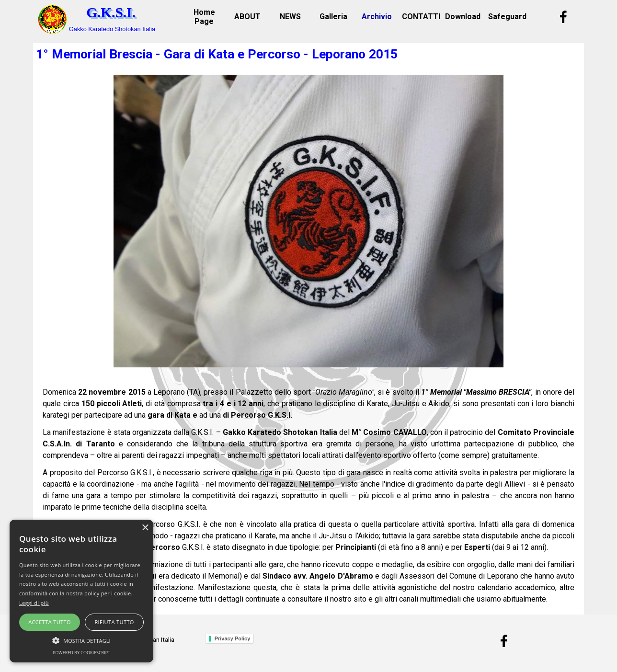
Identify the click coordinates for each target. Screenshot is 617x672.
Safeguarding (513, 17)
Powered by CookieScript (81, 653)
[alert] (81, 591)
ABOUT (247, 17)
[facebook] (563, 17)
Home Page (204, 17)
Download (463, 17)
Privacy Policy (233, 638)
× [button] (145, 528)
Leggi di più (34, 603)
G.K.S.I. (111, 12)
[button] (81, 639)
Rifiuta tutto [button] (114, 622)
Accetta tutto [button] (50, 622)
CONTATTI (421, 17)
